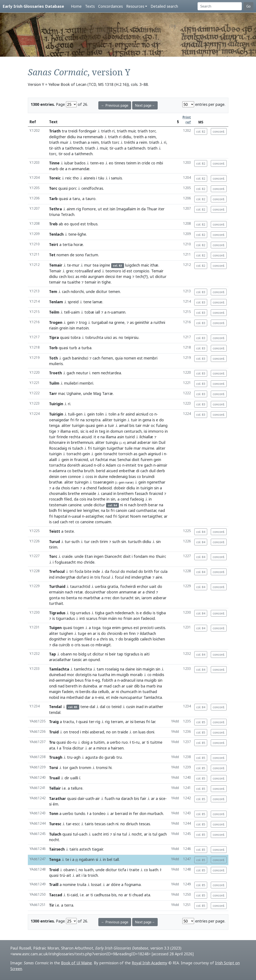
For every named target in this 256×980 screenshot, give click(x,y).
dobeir (120, 488)
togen (79, 628)
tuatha (104, 675)
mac (62, 393)
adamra (59, 471)
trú (62, 875)
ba (143, 686)
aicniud (142, 414)
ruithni (159, 322)
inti (82, 618)
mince (102, 748)
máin (112, 618)
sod (67, 154)
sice (162, 798)
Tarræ (108, 393)
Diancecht (113, 556)
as (77, 276)
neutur (82, 373)
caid (132, 510)
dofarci (83, 577)
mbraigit (103, 645)
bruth (89, 471)
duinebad (57, 675)
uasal (76, 516)
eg (98, 680)
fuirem (147, 460)
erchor (143, 586)
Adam (111, 465)
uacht (97, 834)
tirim (104, 542)
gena (147, 420)
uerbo (115, 742)
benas (140, 722)
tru (70, 757)
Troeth (55, 373)
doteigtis (83, 675)
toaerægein (104, 482)
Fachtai (102, 460)
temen (114, 291)
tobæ (89, 312)
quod (75, 224)
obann (66, 654)
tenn (94, 163)
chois (65, 488)
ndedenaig (118, 476)
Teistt (55, 531)
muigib (123, 675)
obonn (112, 592)
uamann (118, 312)
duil (152, 471)
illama (66, 431)
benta (72, 598)
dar (88, 697)
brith (148, 571)
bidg (82, 654)
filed (68, 499)
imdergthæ (65, 577)
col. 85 (201, 722)
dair (81, 798)
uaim (75, 312)
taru (76, 199)
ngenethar (156, 482)
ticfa (122, 870)
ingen (99, 556)
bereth (72, 686)
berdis (85, 692)
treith (138, 137)
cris (77, 645)
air (98, 798)
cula (164, 571)
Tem (53, 291)
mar (137, 448)
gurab (110, 757)
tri (71, 571)
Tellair (55, 788)
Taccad (56, 895)
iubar (69, 163)
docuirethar (95, 592)
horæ (78, 244)
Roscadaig (58, 448)
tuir (134, 420)
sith (58, 148)
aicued (87, 465)
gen (79, 414)
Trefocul (57, 571)
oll (99, 465)
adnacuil (128, 680)
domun (117, 431)
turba (86, 348)
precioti (147, 628)
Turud (55, 542)
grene (119, 322)
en (90, 633)
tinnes (120, 163)
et (108, 697)
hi (110, 768)
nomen (63, 255)
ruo (125, 742)
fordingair (88, 131)
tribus (92, 224)
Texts (90, 6)
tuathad (150, 692)
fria (88, 680)
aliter (66, 425)
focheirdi (128, 586)
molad (132, 571)
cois (83, 499)
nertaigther (152, 516)
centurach (133, 431)
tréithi (129, 142)
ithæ (154, 265)
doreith (74, 465)
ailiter (107, 420)
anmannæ (128, 592)
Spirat (124, 516)
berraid (121, 813)
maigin (149, 669)
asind (130, 414)
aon (137, 618)
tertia (68, 244)
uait (153, 586)
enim (116, 628)
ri (113, 131)
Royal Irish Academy (150, 963)
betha (78, 471)
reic (68, 178)
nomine (69, 884)
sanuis (116, 178)
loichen (159, 639)
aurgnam (96, 276)
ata (52, 748)
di (138, 471)
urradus (83, 613)
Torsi (54, 768)
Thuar (152, 209)
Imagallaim (126, 209)
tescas (100, 824)
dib (137, 686)
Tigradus (57, 613)
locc (71, 276)
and (97, 271)
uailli (74, 778)
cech (63, 276)
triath (106, 131)
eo (102, 163)
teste (69, 531)
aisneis (89, 178)
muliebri (71, 383)
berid (101, 471)
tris (97, 577)
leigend (69, 510)
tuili (71, 414)
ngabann (87, 859)
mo (152, 556)
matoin (82, 328)
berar (153, 505)
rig (79, 209)
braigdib (132, 639)
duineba (90, 686)
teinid (116, 707)
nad (162, 510)
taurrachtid (80, 586)
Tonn (54, 813)
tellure (77, 788)
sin (156, 488)
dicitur (161, 276)
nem (96, 373)
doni (150, 732)
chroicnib (115, 633)
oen (64, 476)
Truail (54, 778)
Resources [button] (135, 6)
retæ (79, 592)
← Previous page (115, 105)
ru (75, 742)
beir (112, 654)
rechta (75, 437)
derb (161, 471)
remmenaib (93, 137)
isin (112, 209)
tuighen (66, 633)
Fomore (89, 209)
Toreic (55, 178)
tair (138, 425)
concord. (219, 131)
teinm (131, 163)
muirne (148, 448)
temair (55, 282)
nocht (137, 834)
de (62, 169)
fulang (162, 425)
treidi (73, 131)
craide (67, 556)
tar (69, 824)
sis (111, 639)
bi (108, 510)
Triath (55, 131)
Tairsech (57, 849)
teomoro (113, 271)
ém (55, 804)
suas (85, 645)
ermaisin (56, 592)
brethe (74, 493)
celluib (103, 692)
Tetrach (68, 214)
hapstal (61, 516)
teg (102, 431)
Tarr (53, 393)
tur (67, 542)
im (113, 675)
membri (151, 358)
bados (80, 163)
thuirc (161, 556)
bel (110, 859)
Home (76, 6)
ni (70, 448)
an (85, 660)
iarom (147, 598)
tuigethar (115, 448)
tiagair (97, 849)
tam (100, 669)
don (116, 598)
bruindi (148, 476)
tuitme (156, 742)
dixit (136, 460)
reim (152, 137)
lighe (82, 234)
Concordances (110, 6)
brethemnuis (82, 442)
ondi (53, 686)
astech (85, 849)
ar (166, 516)
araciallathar (60, 660)
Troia (67, 748)
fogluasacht (65, 562)
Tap (52, 654)
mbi (160, 163)
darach (127, 798)
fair (143, 798)
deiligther (58, 137)
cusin (131, 707)
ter (92, 722)
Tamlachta (59, 669)
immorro (156, 431)
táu (101, 178)
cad (56, 522)
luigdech (132, 265)
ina (79, 137)
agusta (91, 757)
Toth (53, 358)
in (139, 163)
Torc (53, 188)
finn (132, 633)
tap (120, 654)
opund (94, 660)
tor (66, 768)
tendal (55, 712)
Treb (53, 224)
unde (90, 291)
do (162, 420)
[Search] (220, 6)
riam (75, 488)
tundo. (80, 813)
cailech (146, 639)
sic (82, 431)
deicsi (110, 276)
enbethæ (127, 471)
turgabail (100, 322)
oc (153, 425)
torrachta (58, 465)
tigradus (132, 654)
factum (92, 255)
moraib (136, 675)
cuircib (64, 645)
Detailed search (164, 6)
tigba (100, 613)
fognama (133, 884)
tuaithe (74, 282)
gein (71, 322)
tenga (54, 425)
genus (127, 628)
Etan (89, 556)
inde (96, 571)
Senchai (124, 460)
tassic (77, 660)
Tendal (55, 707)
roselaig (112, 669)
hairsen (117, 748)
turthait (56, 603)
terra (69, 905)
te (69, 265)
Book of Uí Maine (76, 963)
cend (125, 499)
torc (152, 131)
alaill (53, 460)
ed (92, 431)
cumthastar (146, 510)
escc (76, 824)
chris (104, 639)
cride (146, 163)
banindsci (80, 358)
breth (142, 505)
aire (159, 577)
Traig (54, 722)
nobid (54, 697)
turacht (127, 598)
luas (142, 732)
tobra (76, 337)
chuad (138, 895)
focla (79, 571)
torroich (125, 454)
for (157, 571)
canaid (107, 493)
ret (71, 522)
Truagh (56, 757)
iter (161, 209)
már (146, 425)
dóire (116, 884)
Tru (52, 742)
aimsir (162, 465)
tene (72, 234)
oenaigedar (59, 420)
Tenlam (56, 302)
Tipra (54, 337)
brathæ (56, 482)
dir (67, 778)
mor (70, 675)
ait (69, 875)
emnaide (89, 493)
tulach (78, 448)
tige (53, 431)
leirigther (91, 510)
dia (55, 645)
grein (64, 328)
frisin (103, 618)
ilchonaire (57, 442)
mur (76, 265)
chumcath (129, 692)
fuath (110, 798)
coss (89, 476)
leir (80, 510)
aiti (147, 654)
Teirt (54, 244)
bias (132, 476)
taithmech (74, 148)
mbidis (158, 675)
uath (119, 148)
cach (66, 291)
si (50, 804)
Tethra (55, 209)
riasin (54, 328)
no (121, 337)
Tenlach (56, 234)
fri (72, 420)
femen (107, 358)
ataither (156, 707)
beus (79, 680)
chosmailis (58, 493)
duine (103, 476)
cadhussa (102, 895)
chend (92, 488)
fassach (141, 493)
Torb (53, 348)
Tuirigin (56, 404)
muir (132, 131)
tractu (69, 722)
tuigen (78, 639)
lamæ (97, 302)
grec (70, 271)
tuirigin (120, 420)
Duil (162, 442)
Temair (56, 265)
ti (133, 742)
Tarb (53, 199)
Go (249, 6)
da (143, 209)
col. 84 (201, 532)
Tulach (55, 834)
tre (140, 465)
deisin (54, 476)
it (95, 437)
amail (124, 425)
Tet (52, 255)
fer (136, 813)
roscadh (56, 499)
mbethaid (75, 697)
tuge (82, 633)
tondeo (99, 813)
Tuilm (54, 383)
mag (127, 276)
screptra (93, 420)
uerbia (101, 586)
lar (153, 722)
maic (145, 265)
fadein (68, 692)
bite (88, 571)
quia (119, 358)
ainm (71, 209)
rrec (108, 598)
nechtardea (111, 373)
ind (52, 577)
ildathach (148, 633)
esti (75, 431)
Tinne (54, 163)
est (106, 209)
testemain (58, 505)
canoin (121, 510)
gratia (113, 586)
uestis (160, 628)
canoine (75, 505)
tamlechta (83, 669)
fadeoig (137, 499)
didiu (71, 137)
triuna (54, 214)
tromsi (102, 768)
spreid (73, 302)
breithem (126, 493)
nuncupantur (131, 697)
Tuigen (55, 628)
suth (76, 542)
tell (67, 312)
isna (140, 680)
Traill (54, 884)
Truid (54, 732)
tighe (106, 282)
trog (83, 322)
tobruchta (94, 337)
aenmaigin (65, 680)
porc (73, 188)
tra (64, 131)
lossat (96, 884)
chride (89, 562)
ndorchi (77, 291)
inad (140, 707)
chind (150, 592)
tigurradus (65, 618)
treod (74, 732)
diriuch (132, 824)
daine (130, 669)
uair (130, 686)
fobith (108, 680)
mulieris (56, 364)
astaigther (94, 516)
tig (73, 613)
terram (117, 722)
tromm (85, 768)
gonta (54, 598)
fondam (141, 556)
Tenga (55, 859)
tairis (89, 824)
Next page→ (145, 105)
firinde (62, 437)
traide (123, 732)
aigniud (154, 454)
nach (132, 505)
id (124, 271)
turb (73, 348)
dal (92, 707)
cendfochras (92, 188)
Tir (52, 905)
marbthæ (92, 598)
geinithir (142, 322)
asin (121, 437)
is (154, 420)
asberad (97, 732)
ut (100, 209)
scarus (92, 618)
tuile (129, 448)
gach (67, 358)
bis (132, 425)
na (64, 282)
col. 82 (201, 131)
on (66, 732)
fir (123, 414)
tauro (91, 199)
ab (61, 224)
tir (51, 148)
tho (76, 178)
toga (96, 628)
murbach (155, 813)
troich (93, 875)
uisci (108, 337)
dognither (58, 639)
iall (98, 312)
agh (77, 757)
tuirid (130, 437)
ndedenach (124, 613)
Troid (54, 870)
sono (80, 255)
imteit (131, 465)
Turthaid (57, 586)
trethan (80, 142)
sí (114, 834)
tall (116, 859)
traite (134, 870)
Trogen (56, 322)
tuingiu (112, 442)
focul (115, 571)
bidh (53, 510)
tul (75, 834)
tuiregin (82, 482)
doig (85, 742)
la (85, 875)
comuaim (103, 522)
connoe (74, 476)
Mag (97, 393)
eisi (101, 697)
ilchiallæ (146, 437)
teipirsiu (131, 337)
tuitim (99, 742)
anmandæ (81, 169)
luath (89, 870)
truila (82, 884)
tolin (100, 414)
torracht (74, 454)
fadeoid (105, 488)
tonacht (110, 454)
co (153, 163)
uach (83, 834)
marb (54, 169)
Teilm (54, 312)
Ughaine (74, 393)
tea (96, 265)
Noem (135, 516)
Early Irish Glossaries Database (33, 6)
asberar (144, 442)
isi (145, 431)
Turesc (55, 824)
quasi (63, 188)
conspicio (141, 271)
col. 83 (201, 292)
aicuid (87, 437)
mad (108, 686)
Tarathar (58, 798)
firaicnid (81, 460)
